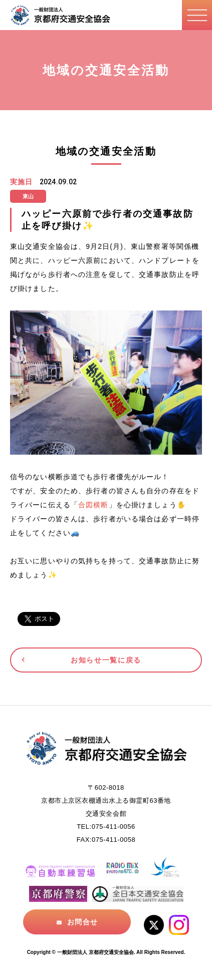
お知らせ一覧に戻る (106, 660)
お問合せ (82, 922)
